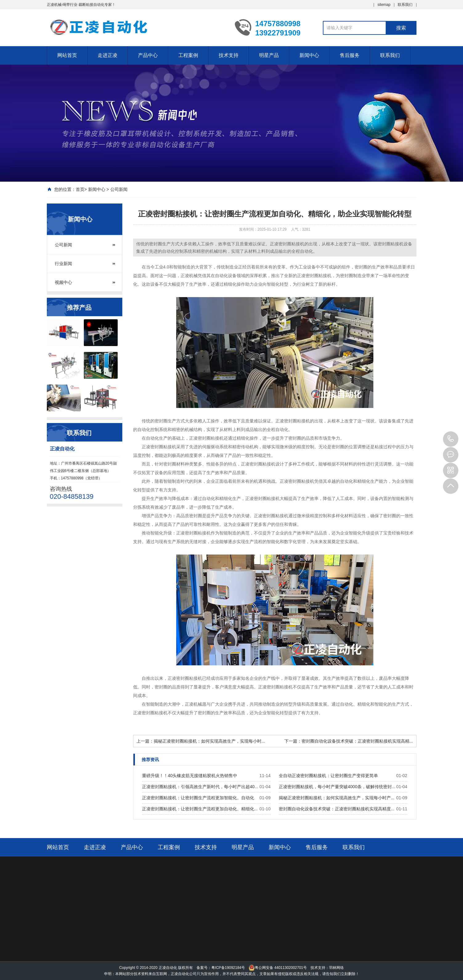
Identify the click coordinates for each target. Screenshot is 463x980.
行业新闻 (63, 264)
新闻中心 (309, 55)
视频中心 (63, 282)
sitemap (384, 5)
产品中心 (148, 55)
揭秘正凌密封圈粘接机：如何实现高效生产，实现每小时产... (337, 798)
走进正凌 (108, 55)
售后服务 (350, 55)
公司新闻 (119, 189)
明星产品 (269, 55)
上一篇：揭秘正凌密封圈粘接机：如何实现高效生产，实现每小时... (201, 741)
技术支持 (229, 55)
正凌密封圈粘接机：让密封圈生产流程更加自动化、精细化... (200, 809)
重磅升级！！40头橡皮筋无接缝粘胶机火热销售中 (190, 776)
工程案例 (188, 55)
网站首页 (67, 55)
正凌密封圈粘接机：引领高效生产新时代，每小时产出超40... (200, 787)
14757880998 (451, 439)
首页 (80, 189)
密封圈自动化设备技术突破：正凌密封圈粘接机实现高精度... (337, 809)
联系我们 (405, 5)
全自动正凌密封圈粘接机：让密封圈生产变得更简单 (328, 776)
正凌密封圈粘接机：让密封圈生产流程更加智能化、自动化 (198, 798)
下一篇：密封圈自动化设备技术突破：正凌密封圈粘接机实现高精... (349, 741)
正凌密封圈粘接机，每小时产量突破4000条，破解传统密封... (337, 787)
